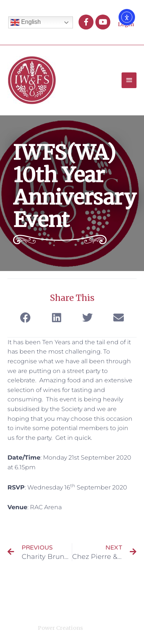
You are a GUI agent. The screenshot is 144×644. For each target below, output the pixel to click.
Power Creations (60, 628)
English (26, 22)
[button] (26, 318)
